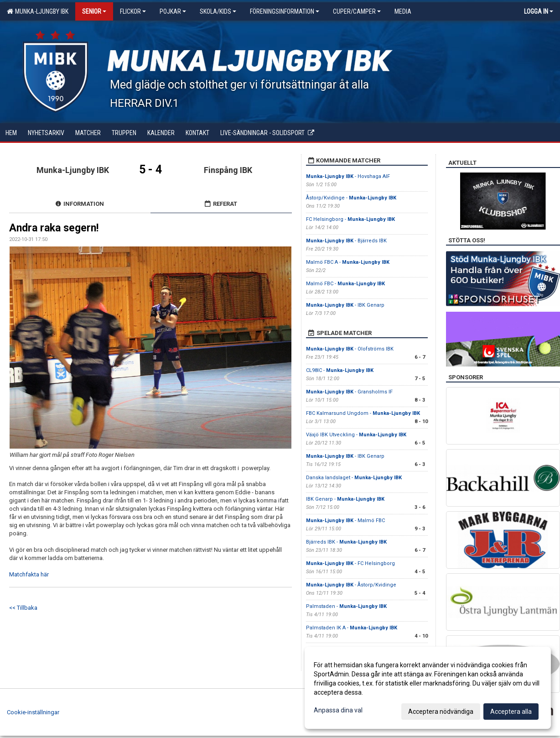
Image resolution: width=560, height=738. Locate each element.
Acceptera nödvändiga (441, 712)
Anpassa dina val (338, 710)
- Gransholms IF (349, 392)
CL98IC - (340, 370)
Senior (94, 11)
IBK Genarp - (345, 499)
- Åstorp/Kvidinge (351, 585)
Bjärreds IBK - (346, 542)
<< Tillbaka (23, 608)
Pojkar (173, 11)
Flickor (133, 11)
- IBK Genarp (345, 305)
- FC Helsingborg (350, 563)
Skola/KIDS (218, 11)
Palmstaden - (346, 606)
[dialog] (428, 688)
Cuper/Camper (357, 11)
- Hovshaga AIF (348, 176)
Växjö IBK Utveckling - (356, 435)
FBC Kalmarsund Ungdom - (363, 413)
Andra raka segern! (54, 228)
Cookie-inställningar (33, 712)
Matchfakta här (29, 574)
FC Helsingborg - (350, 219)
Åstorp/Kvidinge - (351, 198)
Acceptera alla (511, 712)
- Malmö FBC (345, 521)
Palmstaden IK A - (352, 628)
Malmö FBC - (345, 284)
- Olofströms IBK (350, 349)
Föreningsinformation (285, 11)
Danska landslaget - (354, 478)
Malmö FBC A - (348, 262)
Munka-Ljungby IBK (38, 11)
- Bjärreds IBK (346, 241)
